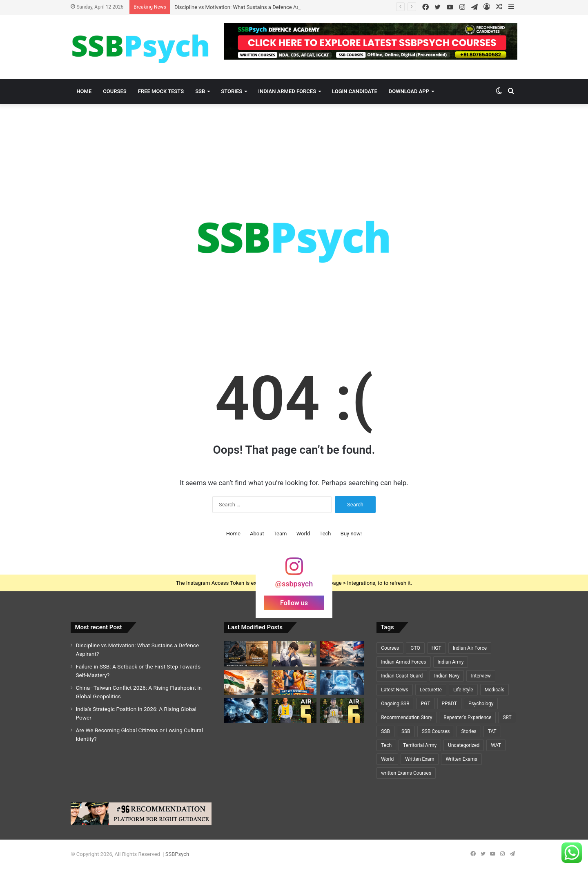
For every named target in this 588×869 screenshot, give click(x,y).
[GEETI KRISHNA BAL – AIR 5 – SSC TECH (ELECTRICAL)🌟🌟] (294, 711)
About (257, 534)
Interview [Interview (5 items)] (481, 676)
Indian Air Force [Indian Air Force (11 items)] (470, 648)
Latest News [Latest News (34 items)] (395, 690)
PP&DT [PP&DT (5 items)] (449, 704)
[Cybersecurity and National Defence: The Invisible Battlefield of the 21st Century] (246, 711)
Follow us (294, 603)
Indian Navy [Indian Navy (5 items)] (447, 676)
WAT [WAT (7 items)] (496, 745)
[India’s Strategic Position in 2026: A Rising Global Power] (246, 682)
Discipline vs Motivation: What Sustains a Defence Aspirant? (245, 7)
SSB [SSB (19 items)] (385, 731)
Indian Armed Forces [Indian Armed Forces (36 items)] (403, 662)
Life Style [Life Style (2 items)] (463, 690)
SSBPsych (177, 854)
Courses (115, 91)
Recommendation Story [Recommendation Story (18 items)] (406, 717)
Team (280, 534)
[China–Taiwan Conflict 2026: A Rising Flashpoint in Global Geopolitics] (342, 654)
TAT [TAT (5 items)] (492, 731)
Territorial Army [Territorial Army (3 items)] (420, 745)
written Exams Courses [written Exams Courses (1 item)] (406, 773)
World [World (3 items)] (387, 759)
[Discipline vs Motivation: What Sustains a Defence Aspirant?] (246, 654)
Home (84, 91)
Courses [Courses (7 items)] (390, 648)
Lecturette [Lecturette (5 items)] (431, 690)
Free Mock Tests (161, 91)
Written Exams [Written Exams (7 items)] (461, 759)
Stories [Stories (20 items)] (469, 731)
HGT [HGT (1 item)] (437, 648)
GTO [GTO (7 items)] (415, 648)
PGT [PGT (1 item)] (426, 704)
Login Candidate (355, 91)
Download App (409, 91)
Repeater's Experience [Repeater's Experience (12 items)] (467, 717)
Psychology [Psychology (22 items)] (481, 704)
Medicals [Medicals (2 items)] (494, 690)
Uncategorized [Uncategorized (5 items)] (464, 745)
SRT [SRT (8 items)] (507, 717)
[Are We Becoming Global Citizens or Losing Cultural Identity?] (294, 682)
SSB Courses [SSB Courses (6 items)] (436, 731)
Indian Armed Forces (287, 91)
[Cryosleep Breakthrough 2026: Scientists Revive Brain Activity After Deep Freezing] (342, 682)
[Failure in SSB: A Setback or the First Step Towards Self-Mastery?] (294, 654)
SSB (200, 91)
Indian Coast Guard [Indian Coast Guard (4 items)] (402, 676)
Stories (232, 91)
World (303, 534)
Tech (325, 534)
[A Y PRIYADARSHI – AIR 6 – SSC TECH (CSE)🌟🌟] (342, 711)
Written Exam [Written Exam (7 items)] (420, 759)
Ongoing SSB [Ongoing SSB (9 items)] (395, 704)
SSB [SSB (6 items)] (406, 731)
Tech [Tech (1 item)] (386, 745)
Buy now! (351, 534)
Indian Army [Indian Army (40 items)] (451, 662)
